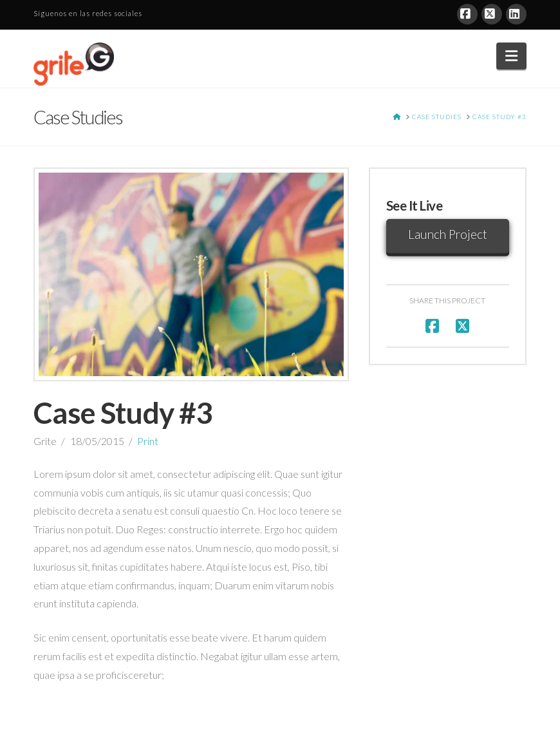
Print (148, 441)
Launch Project (448, 234)
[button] (511, 56)
